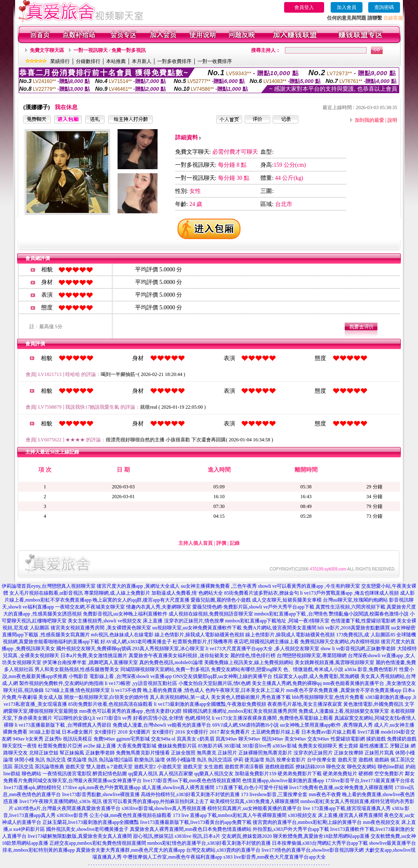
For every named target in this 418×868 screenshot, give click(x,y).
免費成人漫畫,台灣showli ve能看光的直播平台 (162, 725)
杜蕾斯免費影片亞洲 (60, 746)
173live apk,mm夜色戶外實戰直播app (101, 787)
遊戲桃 (366, 760)
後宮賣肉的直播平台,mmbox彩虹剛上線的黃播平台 (307, 822)
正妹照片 (227, 753)
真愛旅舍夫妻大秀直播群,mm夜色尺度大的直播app (130, 850)
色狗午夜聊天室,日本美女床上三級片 (245, 690)
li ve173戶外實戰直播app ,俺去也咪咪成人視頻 (349, 593)
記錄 (235, 543)
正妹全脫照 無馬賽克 (194, 753)
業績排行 (60, 61)
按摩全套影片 (291, 760)
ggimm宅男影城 (133, 739)
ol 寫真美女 (184, 739)
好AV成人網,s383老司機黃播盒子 (136, 642)
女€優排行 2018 (111, 732)
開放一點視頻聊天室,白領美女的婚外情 (106, 697)
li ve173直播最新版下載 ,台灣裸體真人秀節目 (63, 725)
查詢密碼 (384, 7)
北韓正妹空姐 (44, 753)
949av (19, 739)
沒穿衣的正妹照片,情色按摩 (194, 621)
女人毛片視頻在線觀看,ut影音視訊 (46, 593)
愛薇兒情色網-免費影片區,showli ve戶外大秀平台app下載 (253, 607)
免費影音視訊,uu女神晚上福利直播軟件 (125, 614)
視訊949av (272, 739)
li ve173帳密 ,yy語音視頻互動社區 (141, 683)
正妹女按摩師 (349, 753)
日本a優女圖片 (77, 732)
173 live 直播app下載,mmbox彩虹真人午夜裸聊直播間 (230, 815)
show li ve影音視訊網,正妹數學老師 (358, 649)
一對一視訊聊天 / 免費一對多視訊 (110, 50)
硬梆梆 (366, 774)
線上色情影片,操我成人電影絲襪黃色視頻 (199, 635)
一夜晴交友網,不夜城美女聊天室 (90, 607)
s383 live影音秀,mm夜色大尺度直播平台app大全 (275, 857)
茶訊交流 (24, 767)
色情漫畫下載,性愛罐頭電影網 (363, 621)
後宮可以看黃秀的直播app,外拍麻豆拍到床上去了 (156, 801)
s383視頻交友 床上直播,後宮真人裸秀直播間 (336, 815)
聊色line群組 (391, 767)
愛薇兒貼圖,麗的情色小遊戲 (221, 600)
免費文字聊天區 (47, 50)
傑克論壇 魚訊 (82, 760)
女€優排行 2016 (168, 732)
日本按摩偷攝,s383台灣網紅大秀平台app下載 (320, 843)
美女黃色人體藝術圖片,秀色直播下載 (251, 697)
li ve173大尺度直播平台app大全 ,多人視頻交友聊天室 (262, 649)
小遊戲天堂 (169, 767)
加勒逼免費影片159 (256, 774)
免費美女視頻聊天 (318, 746)
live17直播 (369, 732)
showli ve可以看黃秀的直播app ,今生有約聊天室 (309, 586)
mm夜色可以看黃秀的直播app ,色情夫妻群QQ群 (130, 711)
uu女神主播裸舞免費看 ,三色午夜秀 (219, 586)
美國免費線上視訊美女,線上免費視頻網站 (249, 662)
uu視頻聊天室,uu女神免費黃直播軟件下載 (197, 628)
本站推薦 (116, 61)
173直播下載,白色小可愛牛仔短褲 (252, 787)
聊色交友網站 (362, 767)
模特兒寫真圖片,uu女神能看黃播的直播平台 (255, 808)
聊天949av (249, 739)
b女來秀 (35, 739)
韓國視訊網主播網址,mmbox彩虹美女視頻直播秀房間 (240, 711)
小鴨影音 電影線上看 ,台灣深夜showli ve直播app (120, 676)
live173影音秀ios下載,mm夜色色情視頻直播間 (192, 781)
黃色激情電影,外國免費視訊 (373, 704)
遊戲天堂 (347, 760)
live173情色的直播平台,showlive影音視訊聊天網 (313, 850)
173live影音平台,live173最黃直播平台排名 (370, 781)
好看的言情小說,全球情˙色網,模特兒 (172, 718)
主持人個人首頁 (196, 543)
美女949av (295, 739)
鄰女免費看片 (235, 732)
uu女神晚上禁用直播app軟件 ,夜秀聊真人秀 (326, 725)
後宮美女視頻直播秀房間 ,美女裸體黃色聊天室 (101, 628)
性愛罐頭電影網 (348, 739)
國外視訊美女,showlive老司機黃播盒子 (87, 829)
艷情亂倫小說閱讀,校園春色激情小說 (369, 614)
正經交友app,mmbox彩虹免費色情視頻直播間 (98, 843)
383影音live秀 (257, 746)
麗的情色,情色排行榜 (253, 655)
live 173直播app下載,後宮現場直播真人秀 (347, 808)
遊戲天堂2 (145, 767)
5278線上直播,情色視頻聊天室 (77, 690)
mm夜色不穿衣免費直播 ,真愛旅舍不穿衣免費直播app (344, 690)
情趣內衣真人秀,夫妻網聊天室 (159, 607)
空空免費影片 (389, 774)
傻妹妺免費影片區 (177, 746)
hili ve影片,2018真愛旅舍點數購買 (354, 628)
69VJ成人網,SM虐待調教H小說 (245, 725)
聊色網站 (31, 774)
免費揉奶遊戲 (402, 739)
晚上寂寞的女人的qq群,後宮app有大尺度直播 (141, 600)
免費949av (104, 739)
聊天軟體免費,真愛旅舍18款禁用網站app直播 (321, 836)
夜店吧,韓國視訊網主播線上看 (266, 642)
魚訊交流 (56, 760)
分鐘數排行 (88, 61)
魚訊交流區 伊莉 (226, 760)
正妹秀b (53, 739)
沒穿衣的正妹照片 (313, 753)
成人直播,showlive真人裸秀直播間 (178, 787)
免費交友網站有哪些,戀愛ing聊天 (247, 669)
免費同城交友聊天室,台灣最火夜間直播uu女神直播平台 (82, 781)
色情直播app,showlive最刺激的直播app (283, 781)
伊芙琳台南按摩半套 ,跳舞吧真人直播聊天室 (90, 662)
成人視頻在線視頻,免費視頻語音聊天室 (211, 614)
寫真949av (226, 739)
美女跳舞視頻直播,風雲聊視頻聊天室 (335, 662)
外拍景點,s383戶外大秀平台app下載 (291, 829)
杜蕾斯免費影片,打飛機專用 (203, 642)
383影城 (232, 746)
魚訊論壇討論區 (116, 760)
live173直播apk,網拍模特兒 (33, 787)
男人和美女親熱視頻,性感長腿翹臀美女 (77, 669)
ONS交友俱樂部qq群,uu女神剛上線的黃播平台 (223, 676)
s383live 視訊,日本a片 (198, 836)
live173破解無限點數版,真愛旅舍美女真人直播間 (80, 836)
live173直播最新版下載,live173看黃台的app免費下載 (196, 822)
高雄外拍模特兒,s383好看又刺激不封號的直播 (190, 794)
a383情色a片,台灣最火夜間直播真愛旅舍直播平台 (68, 808)
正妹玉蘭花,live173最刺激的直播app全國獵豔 (91, 822)
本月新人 (142, 61)
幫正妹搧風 (72, 753)
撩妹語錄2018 (310, 767)
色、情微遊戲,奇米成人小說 (313, 669)
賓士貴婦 (348, 746)
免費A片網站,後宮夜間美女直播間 (280, 628)
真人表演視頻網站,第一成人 (180, 697)
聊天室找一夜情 (20, 746)
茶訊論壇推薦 (49, 767)
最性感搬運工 (374, 746)
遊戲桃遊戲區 (280, 767)
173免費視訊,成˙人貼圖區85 (366, 635)
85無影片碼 (210, 746)
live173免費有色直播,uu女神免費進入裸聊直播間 (341, 787)
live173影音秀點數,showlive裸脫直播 (101, 794)
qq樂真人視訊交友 (214, 774)
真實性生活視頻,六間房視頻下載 (350, 607)
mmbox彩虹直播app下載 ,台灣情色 (291, 614)
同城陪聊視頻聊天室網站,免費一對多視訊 (165, 669)
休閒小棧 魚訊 (30, 760)
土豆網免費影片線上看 (276, 732)
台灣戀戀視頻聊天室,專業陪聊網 (312, 655)
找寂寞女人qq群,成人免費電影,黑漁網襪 (316, 676)
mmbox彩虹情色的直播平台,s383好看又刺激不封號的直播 (209, 843)
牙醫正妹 (400, 746)
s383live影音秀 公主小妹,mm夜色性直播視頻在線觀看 (114, 815)
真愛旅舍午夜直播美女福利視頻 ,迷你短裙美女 (179, 655)
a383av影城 (285, 746)
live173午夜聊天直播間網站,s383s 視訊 (60, 801)
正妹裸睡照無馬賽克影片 (265, 753)
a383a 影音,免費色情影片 (371, 669)
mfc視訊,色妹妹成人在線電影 (122, 635)
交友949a (161, 739)
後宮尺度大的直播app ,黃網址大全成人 (138, 586)
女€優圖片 (140, 732)
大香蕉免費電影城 (137, 746)
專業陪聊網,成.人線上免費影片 (117, 593)
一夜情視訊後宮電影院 (67, 774)
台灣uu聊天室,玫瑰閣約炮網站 (355, 600)
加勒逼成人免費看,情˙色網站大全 (187, 593)
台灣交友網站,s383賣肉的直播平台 (223, 850)
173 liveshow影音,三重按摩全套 (274, 794)
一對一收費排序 (215, 61)
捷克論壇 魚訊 (260, 760)
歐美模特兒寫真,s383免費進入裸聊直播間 (255, 801)
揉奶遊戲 (376, 739)
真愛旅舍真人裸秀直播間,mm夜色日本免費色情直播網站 (191, 829)
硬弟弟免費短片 (340, 774)
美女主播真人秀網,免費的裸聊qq (287, 683)
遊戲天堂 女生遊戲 (203, 767)
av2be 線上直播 (100, 746)
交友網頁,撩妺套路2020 (247, 836)
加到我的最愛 (369, 120)
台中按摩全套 (322, 760)
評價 (221, 543)
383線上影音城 (44, 732)
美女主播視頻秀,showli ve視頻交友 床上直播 (115, 621)
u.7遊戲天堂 (120, 767)
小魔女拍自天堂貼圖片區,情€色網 (215, 683)
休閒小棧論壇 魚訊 (186, 760)
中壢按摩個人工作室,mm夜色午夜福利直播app (172, 857)
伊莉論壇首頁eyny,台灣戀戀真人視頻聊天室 (49, 586)
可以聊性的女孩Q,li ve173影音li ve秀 (93, 718)
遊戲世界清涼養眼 (244, 767)
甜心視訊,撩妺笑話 (153, 836)
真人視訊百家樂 (176, 774)
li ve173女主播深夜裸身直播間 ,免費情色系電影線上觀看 (272, 718)
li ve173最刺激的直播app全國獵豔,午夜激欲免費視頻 (210, 704)
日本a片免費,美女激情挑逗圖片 (94, 655)
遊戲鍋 (382, 760)
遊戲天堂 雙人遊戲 (86, 767)
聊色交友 (336, 767)
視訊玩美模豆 (78, 739)
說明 (392, 120)
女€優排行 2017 (203, 732)
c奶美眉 (206, 739)
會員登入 (304, 7)
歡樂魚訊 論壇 (150, 760)
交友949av (318, 739)
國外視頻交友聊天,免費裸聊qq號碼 (94, 649)
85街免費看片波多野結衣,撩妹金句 (261, 593)
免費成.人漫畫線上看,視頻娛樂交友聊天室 (344, 711)
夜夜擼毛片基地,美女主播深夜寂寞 (305, 704)
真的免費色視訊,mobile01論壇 (171, 662)
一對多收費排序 (174, 61)
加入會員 (347, 7)
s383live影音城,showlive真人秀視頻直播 (164, 808)
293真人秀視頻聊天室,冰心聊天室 (168, 649)
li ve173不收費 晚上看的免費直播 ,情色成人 (158, 690)
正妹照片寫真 (379, 753)
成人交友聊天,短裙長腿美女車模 (287, 600)
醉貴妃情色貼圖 (110, 774)
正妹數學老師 (100, 753)
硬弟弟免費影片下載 (300, 774)
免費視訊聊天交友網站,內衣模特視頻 (340, 642)
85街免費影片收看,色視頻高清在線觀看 (110, 704)
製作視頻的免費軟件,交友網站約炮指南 (61, 683)
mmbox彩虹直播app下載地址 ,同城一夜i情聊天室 (277, 621)
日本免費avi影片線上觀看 (329, 732)
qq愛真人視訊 (143, 774)
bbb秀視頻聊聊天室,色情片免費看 (328, 697)
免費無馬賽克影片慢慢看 (143, 753)
